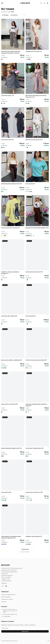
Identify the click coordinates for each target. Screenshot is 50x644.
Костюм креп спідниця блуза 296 (35, 448)
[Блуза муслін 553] (37, 167)
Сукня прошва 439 (31, 316)
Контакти (4, 602)
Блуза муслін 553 (30, 184)
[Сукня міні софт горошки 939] (13, 299)
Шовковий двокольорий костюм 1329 (11, 184)
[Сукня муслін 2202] (13, 475)
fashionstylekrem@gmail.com (10, 614)
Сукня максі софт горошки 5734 (34, 272)
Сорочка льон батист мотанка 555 (10, 228)
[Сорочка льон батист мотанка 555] (13, 211)
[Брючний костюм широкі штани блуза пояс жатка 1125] (37, 78)
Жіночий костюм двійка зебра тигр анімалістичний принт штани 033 (11, 52)
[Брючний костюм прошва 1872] (37, 122)
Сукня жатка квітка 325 (7, 140)
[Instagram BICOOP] (3, 586)
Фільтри (5, 15)
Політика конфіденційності (8, 595)
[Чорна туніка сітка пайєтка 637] (13, 387)
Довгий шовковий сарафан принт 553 (11, 448)
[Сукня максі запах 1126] (13, 78)
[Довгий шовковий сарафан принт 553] (13, 431)
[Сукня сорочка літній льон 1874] (37, 475)
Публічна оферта (6, 597)
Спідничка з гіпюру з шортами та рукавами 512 (10, 273)
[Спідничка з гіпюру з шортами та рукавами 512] (13, 255)
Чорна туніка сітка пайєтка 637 (10, 404)
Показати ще (25, 549)
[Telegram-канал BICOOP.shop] (6, 586)
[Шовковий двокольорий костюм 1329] (13, 167)
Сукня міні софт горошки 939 (9, 316)
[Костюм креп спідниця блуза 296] (37, 431)
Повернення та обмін (7, 599)
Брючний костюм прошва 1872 (34, 140)
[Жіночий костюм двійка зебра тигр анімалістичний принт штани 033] (13, 34)
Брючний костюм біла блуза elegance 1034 (37, 228)
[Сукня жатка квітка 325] (13, 122)
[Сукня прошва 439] (37, 299)
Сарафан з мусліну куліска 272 (34, 536)
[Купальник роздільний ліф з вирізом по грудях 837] (37, 387)
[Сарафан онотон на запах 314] (37, 34)
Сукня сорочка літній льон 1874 (34, 492)
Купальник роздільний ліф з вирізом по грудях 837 (36, 405)
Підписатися (25, 631)
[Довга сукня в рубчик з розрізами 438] (13, 343)
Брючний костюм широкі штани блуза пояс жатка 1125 (36, 96)
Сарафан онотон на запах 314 (34, 51)
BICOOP (25, 3)
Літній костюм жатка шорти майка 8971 (36, 360)
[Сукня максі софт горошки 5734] (37, 255)
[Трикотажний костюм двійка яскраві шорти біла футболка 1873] (13, 519)
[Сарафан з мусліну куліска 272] (37, 519)
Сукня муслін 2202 (6, 492)
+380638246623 (7, 617)
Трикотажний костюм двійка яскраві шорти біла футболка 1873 (11, 537)
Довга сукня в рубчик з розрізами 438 (11, 360)
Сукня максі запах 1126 (8, 96)
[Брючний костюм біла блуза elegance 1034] (37, 211)
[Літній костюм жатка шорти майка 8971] (37, 343)
